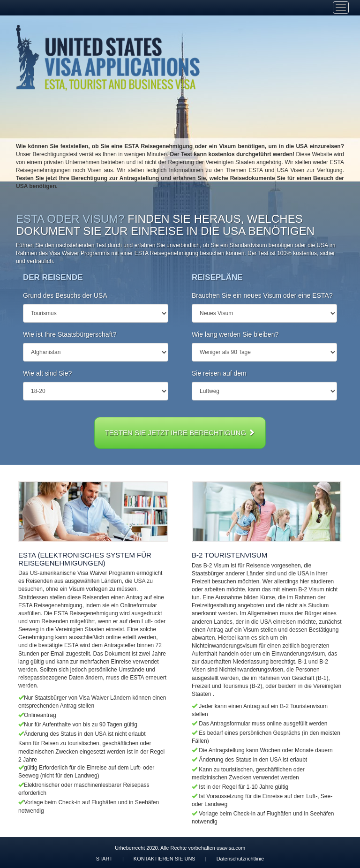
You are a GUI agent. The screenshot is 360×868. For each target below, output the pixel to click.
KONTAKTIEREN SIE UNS (165, 859)
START (104, 859)
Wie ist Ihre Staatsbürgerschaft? (70, 334)
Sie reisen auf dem (219, 373)
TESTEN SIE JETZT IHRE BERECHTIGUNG (180, 433)
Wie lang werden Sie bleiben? (235, 334)
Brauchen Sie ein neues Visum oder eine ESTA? (262, 295)
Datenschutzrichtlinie (240, 859)
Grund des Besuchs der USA (65, 295)
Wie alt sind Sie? (47, 373)
